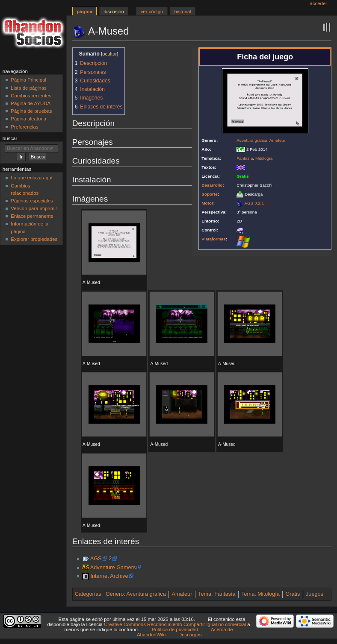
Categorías (88, 594)
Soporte (209, 194)
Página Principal (28, 80)
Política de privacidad (175, 629)
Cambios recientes (31, 96)
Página (84, 12)
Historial (183, 12)
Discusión (114, 12)
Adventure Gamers (113, 568)
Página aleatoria (28, 119)
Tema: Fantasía (217, 594)
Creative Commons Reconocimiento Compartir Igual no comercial (175, 624)
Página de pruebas (31, 111)
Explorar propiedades (34, 239)
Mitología (264, 158)
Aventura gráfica (252, 140)
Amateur (277, 140)
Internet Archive (109, 576)
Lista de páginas (28, 88)
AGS (96, 559)
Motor (207, 203)
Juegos (315, 594)
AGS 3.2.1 (254, 203)
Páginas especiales (32, 201)
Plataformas (214, 239)
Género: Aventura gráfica (136, 594)
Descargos (190, 635)
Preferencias (24, 127)
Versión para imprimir (34, 208)
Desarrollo (212, 185)
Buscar (10, 138)
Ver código (152, 12)
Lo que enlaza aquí (31, 178)
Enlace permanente (32, 216)
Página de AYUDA (31, 103)
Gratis (293, 594)
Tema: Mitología (260, 594)
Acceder (318, 3)
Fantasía (245, 158)
